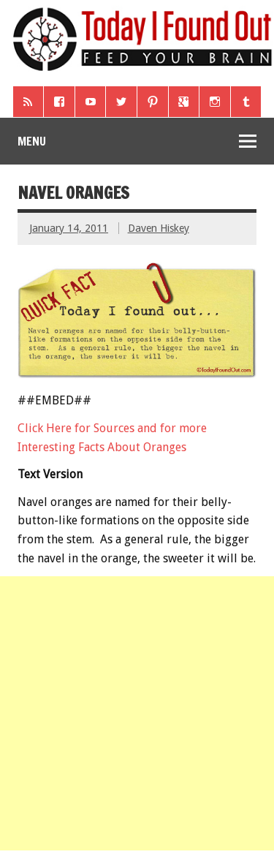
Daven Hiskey (159, 228)
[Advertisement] (137, 713)
